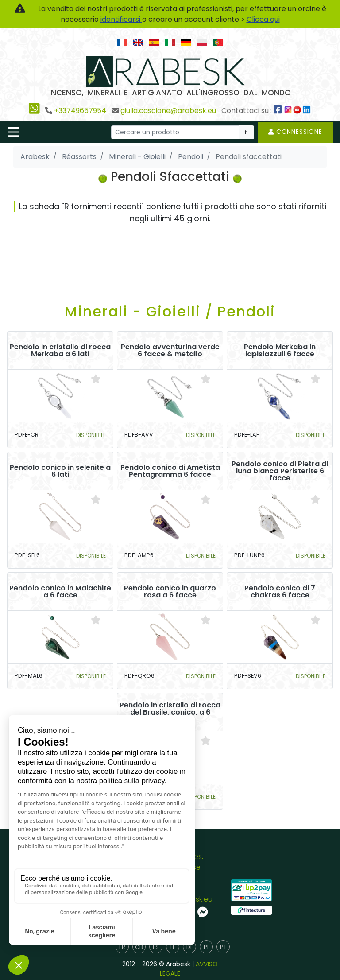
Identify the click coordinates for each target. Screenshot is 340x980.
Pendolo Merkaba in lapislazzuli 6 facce (280, 351)
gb (139, 947)
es (156, 947)
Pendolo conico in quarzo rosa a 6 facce (170, 592)
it (173, 947)
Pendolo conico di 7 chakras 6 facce (280, 592)
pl (207, 947)
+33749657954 (80, 111)
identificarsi (121, 19)
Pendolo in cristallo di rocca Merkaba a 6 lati (60, 351)
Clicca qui (263, 19)
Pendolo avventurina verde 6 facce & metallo (170, 351)
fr (122, 947)
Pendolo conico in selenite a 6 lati (60, 471)
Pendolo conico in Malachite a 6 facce (60, 592)
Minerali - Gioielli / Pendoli (170, 311)
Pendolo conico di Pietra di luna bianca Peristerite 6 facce (280, 471)
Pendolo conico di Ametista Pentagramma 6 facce (170, 471)
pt (223, 947)
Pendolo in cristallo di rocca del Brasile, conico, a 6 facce (170, 712)
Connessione (295, 132)
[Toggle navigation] (13, 132)
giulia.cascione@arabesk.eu (168, 111)
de (190, 947)
